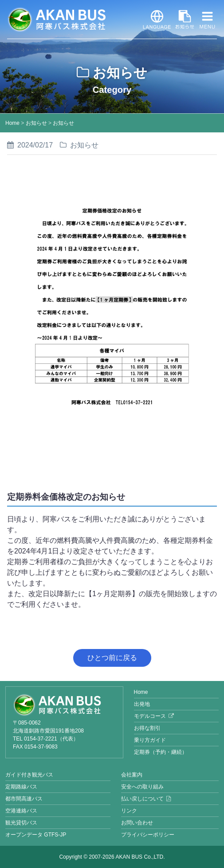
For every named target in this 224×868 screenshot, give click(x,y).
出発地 (142, 704)
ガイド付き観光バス (29, 775)
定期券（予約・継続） (161, 752)
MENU (206, 20)
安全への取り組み (142, 787)
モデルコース (150, 716)
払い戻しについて (142, 799)
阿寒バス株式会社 (56, 20)
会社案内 (132, 775)
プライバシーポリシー (148, 835)
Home (12, 123)
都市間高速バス (24, 799)
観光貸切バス (21, 823)
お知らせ (180, 20)
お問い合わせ (137, 823)
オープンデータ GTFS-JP (36, 835)
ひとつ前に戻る (112, 658)
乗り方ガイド (150, 740)
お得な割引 (147, 728)
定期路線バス (21, 787)
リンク (129, 811)
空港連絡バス (21, 811)
